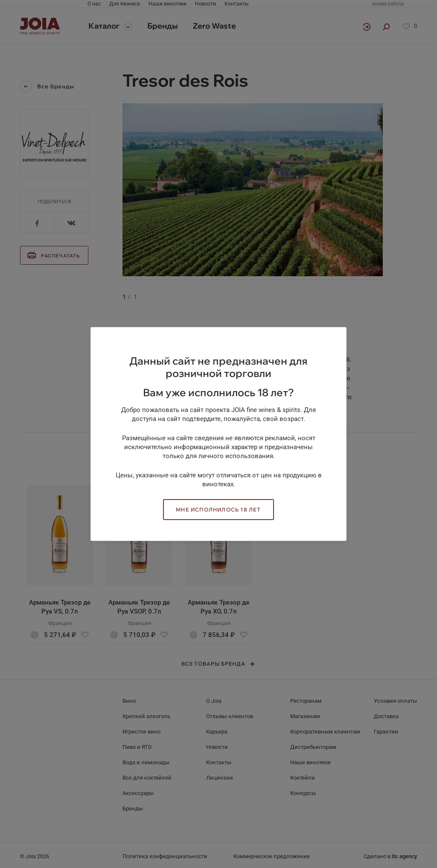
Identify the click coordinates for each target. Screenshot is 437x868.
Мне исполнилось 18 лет (218, 510)
